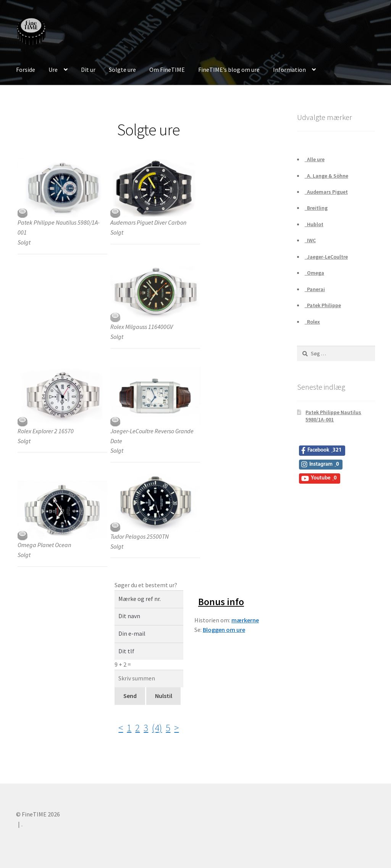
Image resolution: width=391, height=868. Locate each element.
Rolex (312, 322)
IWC (310, 240)
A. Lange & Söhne (326, 176)
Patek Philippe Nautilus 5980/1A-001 (333, 416)
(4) (157, 728)
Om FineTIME (167, 70)
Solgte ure (122, 70)
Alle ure (315, 159)
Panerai (315, 289)
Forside (26, 70)
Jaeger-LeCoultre (326, 257)
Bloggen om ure (224, 630)
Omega (314, 273)
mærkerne (245, 620)
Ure (53, 70)
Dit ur (88, 70)
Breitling (316, 208)
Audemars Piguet (326, 192)
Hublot (314, 224)
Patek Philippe (323, 305)
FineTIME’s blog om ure (229, 70)
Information (289, 70)
